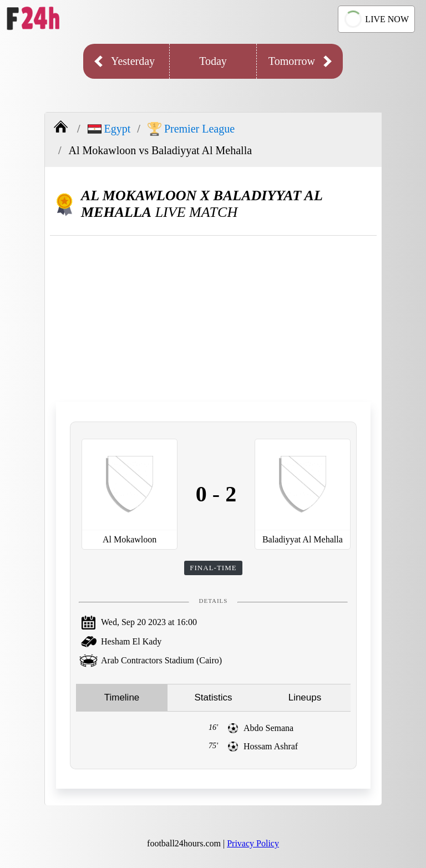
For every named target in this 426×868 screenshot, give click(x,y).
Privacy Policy (253, 843)
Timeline (122, 697)
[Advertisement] (213, 319)
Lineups (305, 697)
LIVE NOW (375, 19)
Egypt (109, 129)
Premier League (191, 129)
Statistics (213, 697)
